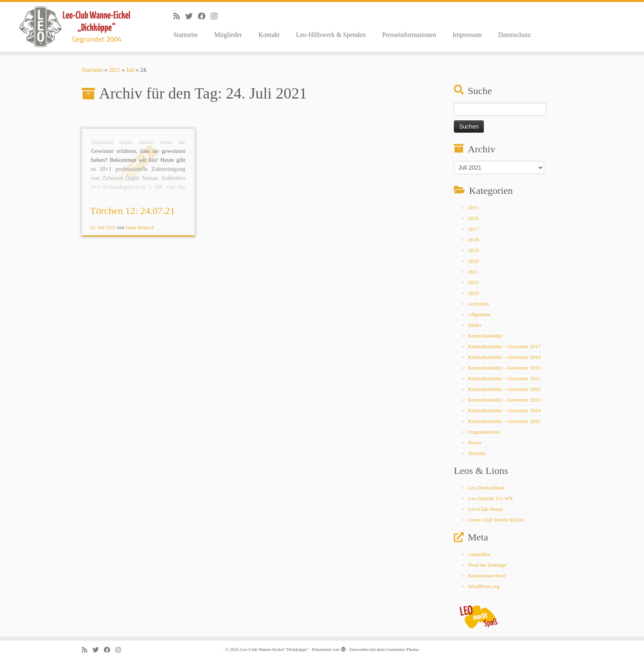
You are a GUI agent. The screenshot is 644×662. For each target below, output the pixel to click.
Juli (130, 70)
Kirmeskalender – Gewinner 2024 (505, 410)
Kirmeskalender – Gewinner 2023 (505, 400)
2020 (474, 261)
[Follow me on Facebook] (204, 16)
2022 (474, 282)
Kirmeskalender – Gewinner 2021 (505, 378)
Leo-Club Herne (486, 509)
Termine (477, 453)
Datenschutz (514, 35)
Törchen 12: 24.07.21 (132, 211)
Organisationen (484, 432)
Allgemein (480, 314)
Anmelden (479, 554)
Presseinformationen (409, 35)
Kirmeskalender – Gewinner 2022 (505, 389)
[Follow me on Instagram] (217, 16)
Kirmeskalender (485, 336)
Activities (479, 304)
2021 (115, 70)
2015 (474, 208)
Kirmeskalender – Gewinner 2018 (505, 357)
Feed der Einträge (487, 565)
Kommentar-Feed (487, 576)
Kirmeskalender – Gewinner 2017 (505, 346)
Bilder (475, 325)
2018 (474, 240)
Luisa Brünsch (140, 228)
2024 (474, 293)
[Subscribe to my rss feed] (179, 16)
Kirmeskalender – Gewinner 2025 (505, 421)
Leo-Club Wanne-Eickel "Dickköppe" (275, 649)
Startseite (186, 35)
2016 (474, 218)
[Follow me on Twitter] (192, 16)
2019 (474, 250)
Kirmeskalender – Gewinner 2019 (505, 368)
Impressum (467, 35)
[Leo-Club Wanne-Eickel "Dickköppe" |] (74, 27)
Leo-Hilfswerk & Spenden (331, 35)
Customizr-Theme (402, 649)
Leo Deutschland (486, 488)
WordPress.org (484, 586)
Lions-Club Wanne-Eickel (496, 520)
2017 (474, 229)
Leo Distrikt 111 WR (491, 498)
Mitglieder (228, 35)
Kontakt (269, 35)
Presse (475, 442)
